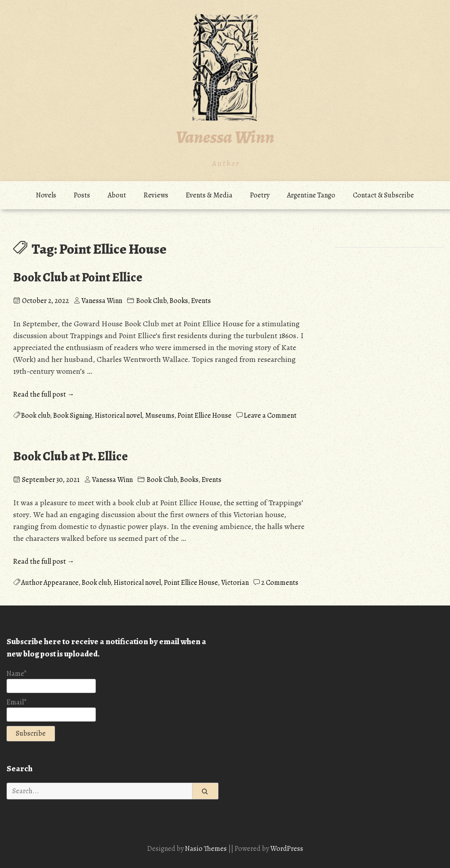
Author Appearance (50, 583)
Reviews (156, 195)
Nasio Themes (207, 849)
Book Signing (73, 416)
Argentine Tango (311, 195)
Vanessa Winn (225, 137)
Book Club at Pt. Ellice (71, 456)
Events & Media (209, 195)
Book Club (151, 301)
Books (179, 301)
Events (201, 301)
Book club (36, 416)
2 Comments (280, 583)
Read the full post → (44, 394)
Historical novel (118, 416)
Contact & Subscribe (383, 195)
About (117, 195)
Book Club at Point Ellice (78, 277)
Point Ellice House (205, 416)
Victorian (235, 583)
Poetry (260, 195)
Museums (160, 416)
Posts (82, 195)
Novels (46, 195)
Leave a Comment (270, 416)
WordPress (287, 849)
